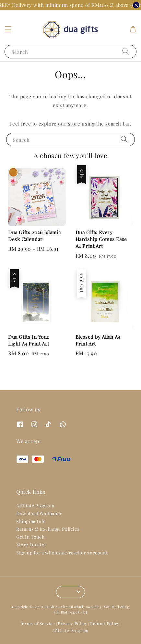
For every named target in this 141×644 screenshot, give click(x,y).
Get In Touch (30, 537)
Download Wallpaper (39, 513)
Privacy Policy (73, 623)
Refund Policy (105, 623)
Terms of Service (37, 623)
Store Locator (31, 545)
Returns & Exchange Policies (48, 529)
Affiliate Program (35, 506)
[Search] (126, 51)
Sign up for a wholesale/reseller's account (62, 553)
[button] (8, 29)
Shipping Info (31, 521)
